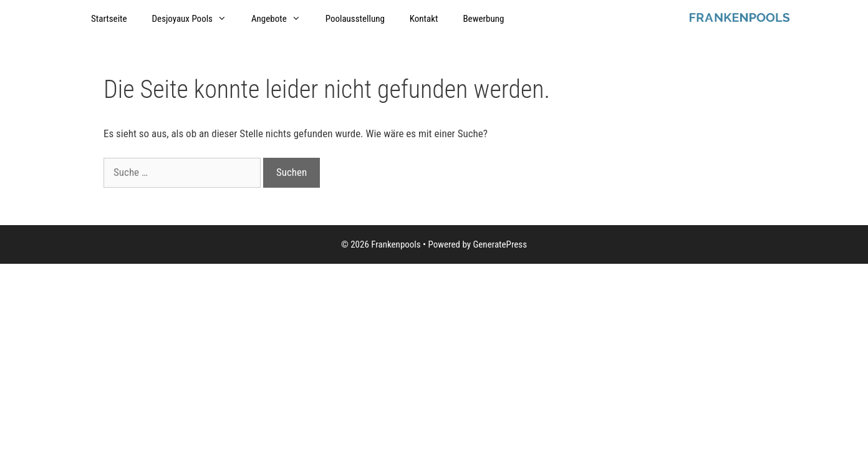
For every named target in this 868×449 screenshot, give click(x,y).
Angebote (282, 19)
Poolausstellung (355, 19)
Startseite (109, 19)
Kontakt (424, 19)
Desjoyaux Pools (195, 19)
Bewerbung (483, 19)
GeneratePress (500, 244)
